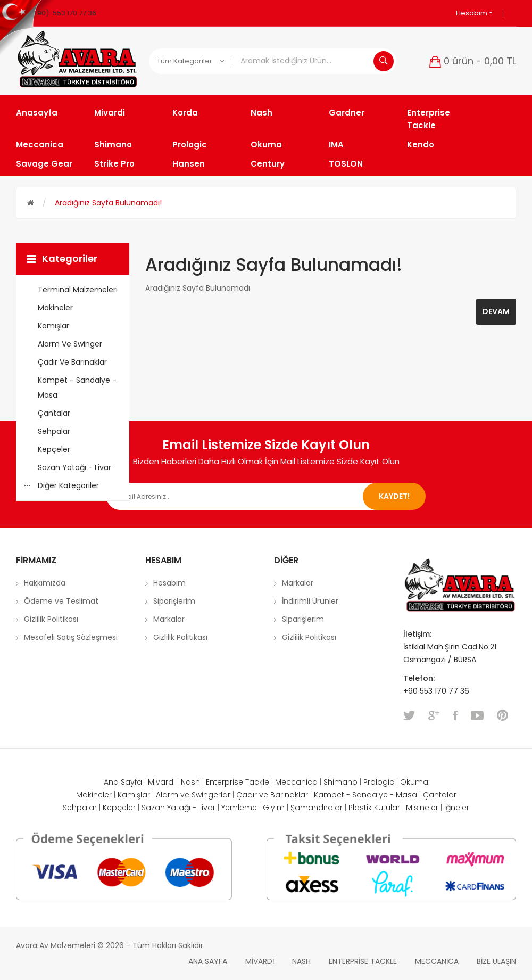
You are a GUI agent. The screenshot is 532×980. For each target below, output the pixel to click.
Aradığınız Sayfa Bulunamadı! (108, 203)
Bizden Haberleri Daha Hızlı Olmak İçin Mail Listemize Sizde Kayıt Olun (266, 461)
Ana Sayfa (123, 782)
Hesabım (474, 13)
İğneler (457, 808)
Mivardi (161, 782)
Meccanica (296, 782)
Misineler (422, 808)
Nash (190, 782)
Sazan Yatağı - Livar (178, 808)
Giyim (274, 808)
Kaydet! (394, 496)
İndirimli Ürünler (310, 601)
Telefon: (420, 678)
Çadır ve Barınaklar (272, 795)
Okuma (414, 782)
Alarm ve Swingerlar (193, 795)
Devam (496, 311)
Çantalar (440, 795)
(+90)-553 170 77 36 (63, 13)
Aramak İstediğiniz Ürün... (384, 61)
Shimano (340, 782)
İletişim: (417, 634)
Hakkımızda (45, 583)
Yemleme (239, 808)
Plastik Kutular (374, 808)
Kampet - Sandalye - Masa (365, 795)
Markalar (169, 619)
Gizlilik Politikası (51, 619)
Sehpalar (80, 808)
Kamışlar (134, 795)
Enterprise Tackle (238, 782)
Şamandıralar (317, 808)
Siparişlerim (174, 601)
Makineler (94, 795)
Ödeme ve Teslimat (61, 601)
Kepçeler (119, 808)
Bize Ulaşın (496, 961)
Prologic (379, 782)
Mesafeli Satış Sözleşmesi (71, 637)
